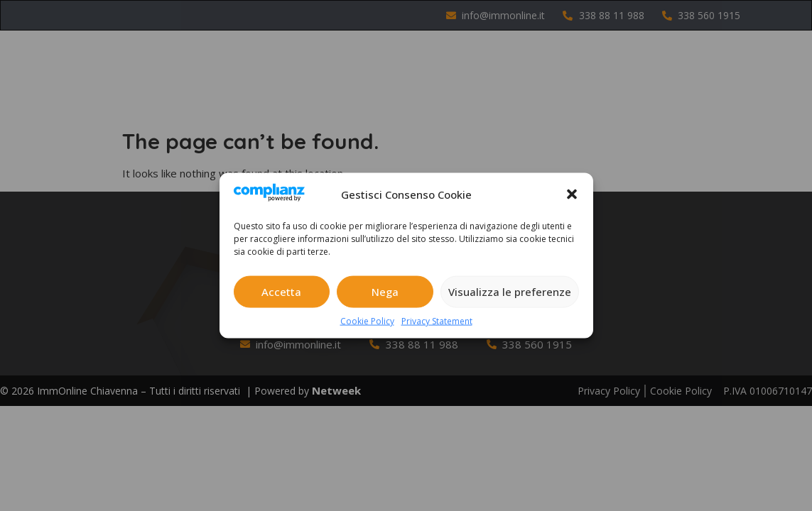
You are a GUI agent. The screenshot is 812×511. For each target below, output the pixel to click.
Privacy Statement (437, 320)
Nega (385, 292)
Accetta (281, 292)
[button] (572, 194)
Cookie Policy (367, 320)
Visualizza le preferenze (510, 292)
